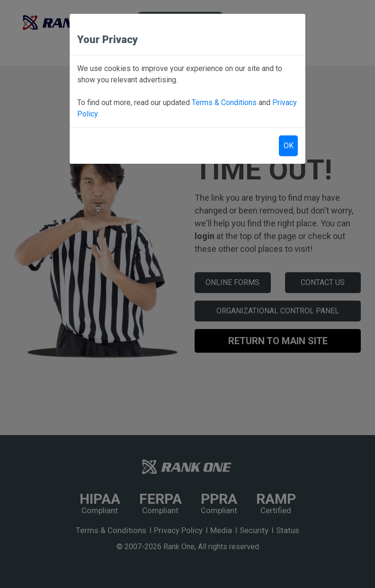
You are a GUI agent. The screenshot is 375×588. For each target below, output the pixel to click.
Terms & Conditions (224, 102)
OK (289, 146)
